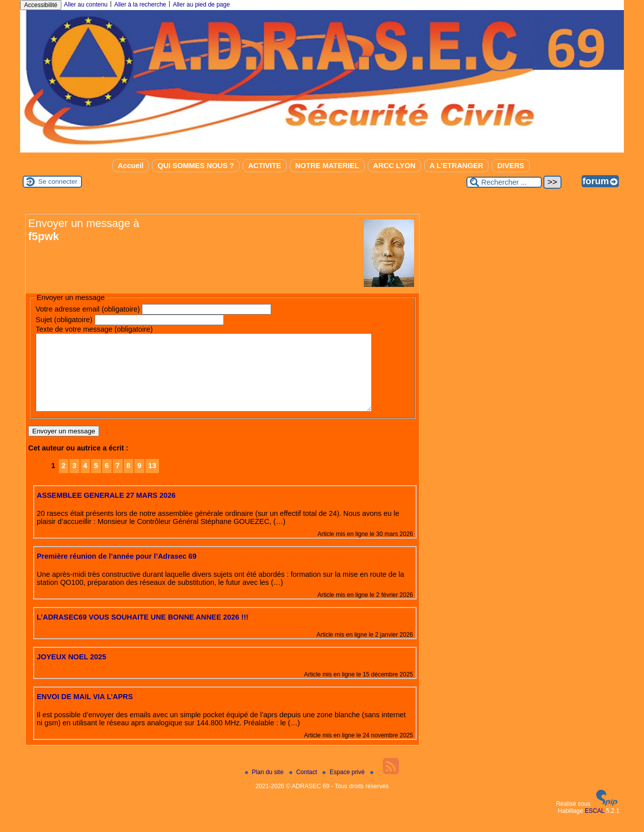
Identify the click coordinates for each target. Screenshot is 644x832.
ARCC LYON (394, 166)
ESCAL (594, 826)
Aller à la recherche (140, 5)
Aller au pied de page (201, 5)
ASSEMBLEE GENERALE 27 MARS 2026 (106, 510)
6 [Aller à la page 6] (107, 481)
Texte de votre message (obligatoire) (94, 329)
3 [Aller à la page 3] (74, 481)
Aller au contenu (86, 5)
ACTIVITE (265, 166)
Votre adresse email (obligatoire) (88, 309)
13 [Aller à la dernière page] (152, 481)
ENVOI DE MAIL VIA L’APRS (85, 712)
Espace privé (344, 787)
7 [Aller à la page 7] (118, 481)
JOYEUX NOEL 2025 (71, 672)
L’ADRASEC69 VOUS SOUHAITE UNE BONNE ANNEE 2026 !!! (143, 632)
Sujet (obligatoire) (64, 320)
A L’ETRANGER (457, 166)
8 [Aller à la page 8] (128, 481)
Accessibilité (41, 5)
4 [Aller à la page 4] (85, 481)
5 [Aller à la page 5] (96, 481)
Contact (304, 787)
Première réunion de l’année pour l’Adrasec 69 (117, 571)
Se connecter (58, 181)
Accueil (131, 166)
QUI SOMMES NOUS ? (196, 166)
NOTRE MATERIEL (327, 166)
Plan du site (265, 787)
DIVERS (511, 166)
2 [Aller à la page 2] (63, 481)
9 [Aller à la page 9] (139, 481)
